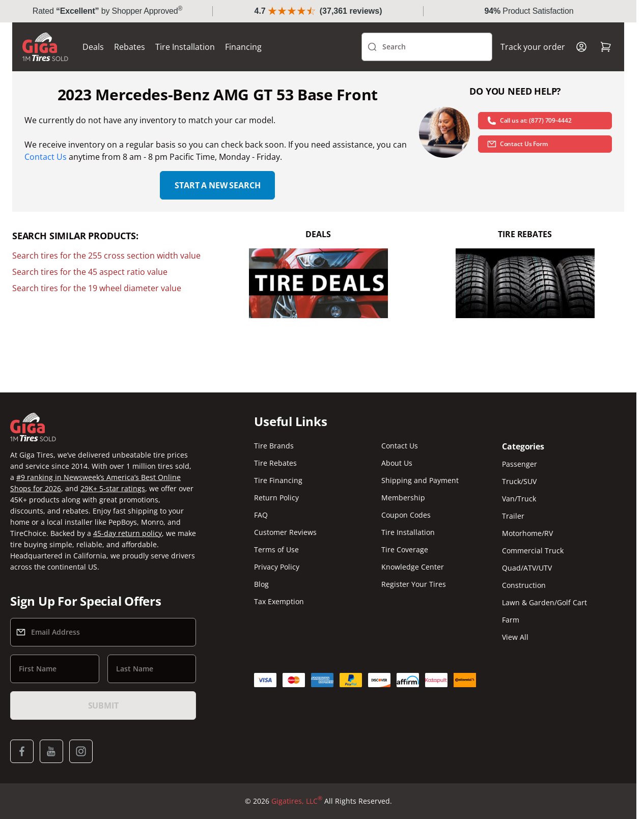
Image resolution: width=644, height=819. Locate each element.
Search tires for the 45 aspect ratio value (90, 272)
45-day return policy (128, 533)
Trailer (513, 516)
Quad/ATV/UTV (527, 568)
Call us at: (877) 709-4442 (529, 121)
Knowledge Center (413, 567)
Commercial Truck (533, 550)
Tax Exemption (279, 601)
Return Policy (276, 498)
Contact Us (46, 157)
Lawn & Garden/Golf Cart (544, 602)
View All (515, 637)
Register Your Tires (414, 584)
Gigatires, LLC (297, 801)
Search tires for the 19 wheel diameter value (97, 288)
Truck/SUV (519, 481)
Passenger (520, 464)
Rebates (130, 47)
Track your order (533, 47)
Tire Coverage (405, 549)
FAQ (261, 515)
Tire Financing (278, 480)
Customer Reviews (285, 532)
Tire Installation (185, 47)
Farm (511, 620)
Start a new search (217, 185)
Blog (261, 584)
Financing (243, 47)
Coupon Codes (406, 515)
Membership (403, 498)
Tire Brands (274, 446)
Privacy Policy (277, 567)
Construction (524, 585)
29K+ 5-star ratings (113, 488)
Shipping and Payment (420, 480)
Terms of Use (276, 549)
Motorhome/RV (527, 533)
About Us (397, 463)
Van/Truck (519, 499)
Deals (93, 47)
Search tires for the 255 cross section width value (106, 256)
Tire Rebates (275, 463)
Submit (103, 705)
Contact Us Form (517, 144)
